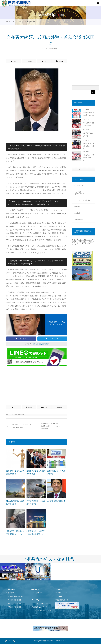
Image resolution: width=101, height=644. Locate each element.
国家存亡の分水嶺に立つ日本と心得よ (88, 146)
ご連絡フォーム (62, 593)
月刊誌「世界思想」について (42, 610)
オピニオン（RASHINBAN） (50, 48)
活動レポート (79, 219)
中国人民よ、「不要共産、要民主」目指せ (88, 158)
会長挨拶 (11, 593)
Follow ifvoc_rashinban (40, 344)
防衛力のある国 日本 (14, 600)
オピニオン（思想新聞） (82, 200)
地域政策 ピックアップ (40, 607)
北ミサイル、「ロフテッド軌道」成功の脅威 (22, 426)
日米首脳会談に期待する (56, 501)
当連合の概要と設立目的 (16, 596)
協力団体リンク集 (63, 600)
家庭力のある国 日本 (14, 603)
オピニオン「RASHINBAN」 (42, 603)
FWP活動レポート (39, 593)
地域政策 (77, 213)
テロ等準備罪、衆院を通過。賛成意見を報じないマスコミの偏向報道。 (50, 426)
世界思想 (77, 207)
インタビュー (79, 185)
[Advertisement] (37, 384)
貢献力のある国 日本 (14, 607)
